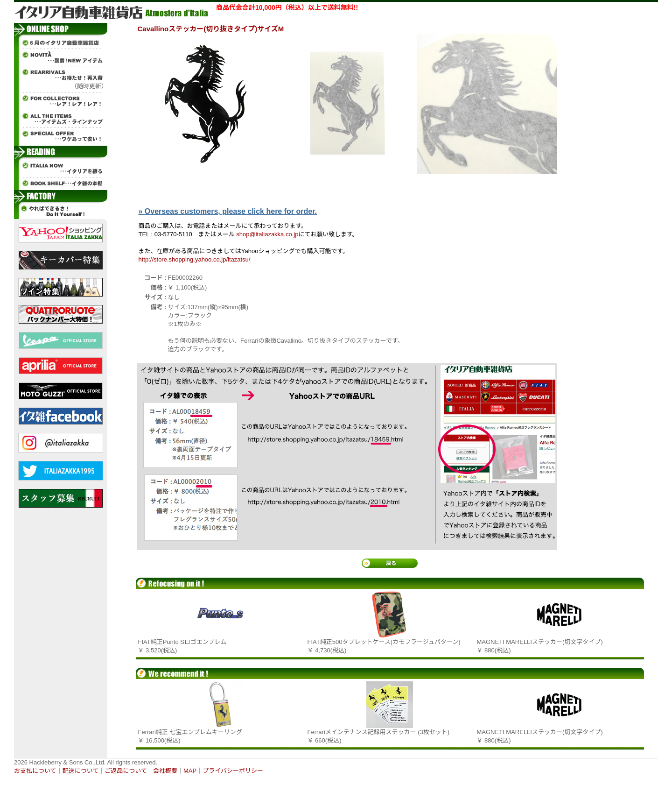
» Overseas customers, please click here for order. (228, 211)
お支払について (35, 771)
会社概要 (165, 771)
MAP (190, 771)
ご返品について (126, 771)
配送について (81, 771)
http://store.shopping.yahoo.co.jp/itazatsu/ (195, 259)
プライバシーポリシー (233, 771)
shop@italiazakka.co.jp (267, 234)
